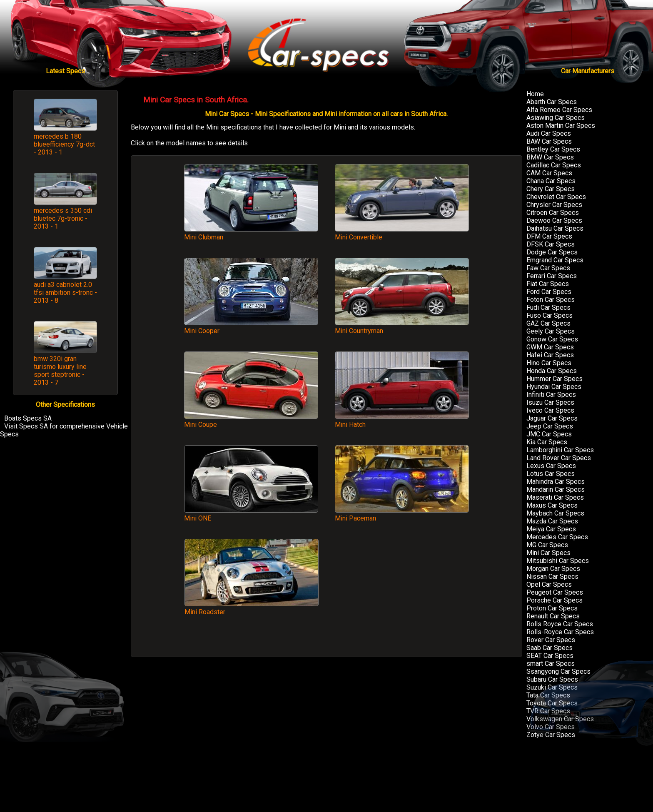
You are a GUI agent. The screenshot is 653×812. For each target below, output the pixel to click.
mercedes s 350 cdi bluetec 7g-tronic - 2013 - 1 (63, 218)
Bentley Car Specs (553, 149)
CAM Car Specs (549, 173)
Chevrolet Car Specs (556, 197)
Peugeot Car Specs (555, 592)
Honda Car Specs (552, 371)
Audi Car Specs (549, 133)
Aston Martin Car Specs (561, 126)
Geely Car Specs (551, 331)
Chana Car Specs (551, 181)
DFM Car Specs (549, 236)
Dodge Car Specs (552, 252)
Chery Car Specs (551, 189)
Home (535, 94)
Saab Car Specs (550, 648)
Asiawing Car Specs (556, 118)
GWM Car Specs (550, 347)
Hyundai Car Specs (554, 387)
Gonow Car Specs (552, 339)
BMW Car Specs (550, 157)
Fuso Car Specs (550, 315)
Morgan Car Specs (553, 569)
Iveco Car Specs (550, 410)
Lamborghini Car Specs (560, 450)
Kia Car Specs (547, 442)
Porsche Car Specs (555, 600)
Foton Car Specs (551, 300)
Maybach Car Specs (555, 513)
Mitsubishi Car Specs (558, 561)
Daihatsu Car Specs (555, 228)
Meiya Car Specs (551, 529)
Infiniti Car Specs (551, 395)
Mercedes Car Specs (557, 537)
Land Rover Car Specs (559, 458)
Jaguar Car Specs (552, 418)
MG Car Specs (547, 545)
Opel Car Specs (549, 584)
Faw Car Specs (548, 268)
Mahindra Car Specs (556, 482)
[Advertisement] (402, 594)
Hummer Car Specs (555, 379)
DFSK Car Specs (551, 244)
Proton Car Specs (552, 608)
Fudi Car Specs (548, 308)
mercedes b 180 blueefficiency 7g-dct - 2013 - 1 (64, 144)
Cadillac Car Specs (554, 165)
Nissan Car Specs (552, 577)
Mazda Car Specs (552, 521)
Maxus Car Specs (552, 505)
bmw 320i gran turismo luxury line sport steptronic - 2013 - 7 (60, 371)
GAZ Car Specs (548, 323)
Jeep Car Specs (550, 426)
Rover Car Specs (551, 640)
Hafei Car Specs (550, 355)
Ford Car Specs (549, 292)
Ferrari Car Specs (552, 276)
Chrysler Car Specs (554, 205)
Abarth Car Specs (552, 102)
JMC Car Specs (549, 434)
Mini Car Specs (548, 553)
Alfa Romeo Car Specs (559, 110)
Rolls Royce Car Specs (560, 624)
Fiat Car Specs (548, 284)
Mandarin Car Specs (556, 489)
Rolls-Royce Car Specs (560, 632)
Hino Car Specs (549, 363)
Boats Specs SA (28, 418)
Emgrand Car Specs (555, 260)
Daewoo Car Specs (554, 220)
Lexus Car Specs (551, 466)
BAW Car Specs (549, 141)
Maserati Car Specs (555, 497)
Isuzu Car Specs (550, 402)
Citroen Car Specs (553, 213)
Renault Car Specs (553, 616)
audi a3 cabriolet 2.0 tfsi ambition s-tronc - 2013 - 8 (65, 293)
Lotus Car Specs (551, 474)
